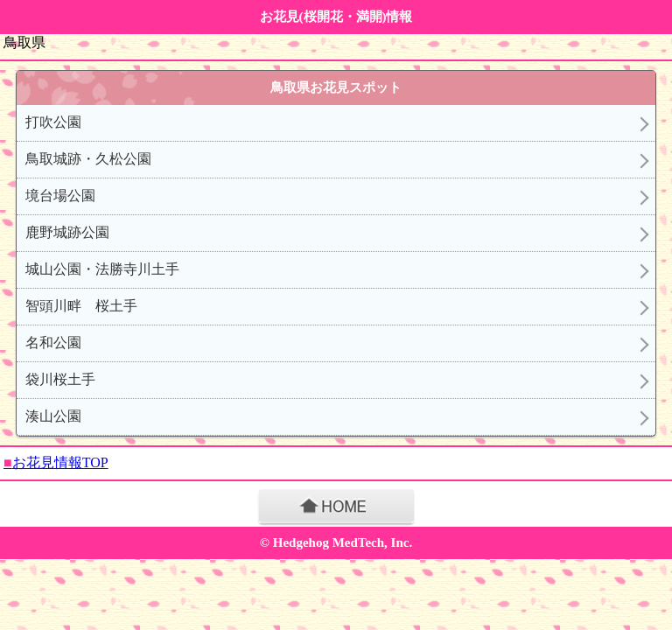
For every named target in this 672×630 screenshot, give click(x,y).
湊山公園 (53, 416)
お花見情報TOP (56, 462)
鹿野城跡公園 (67, 232)
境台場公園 (60, 196)
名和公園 (53, 343)
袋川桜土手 (60, 379)
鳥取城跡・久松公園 (88, 159)
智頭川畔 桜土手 (81, 306)
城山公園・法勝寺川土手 (102, 269)
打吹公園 (53, 122)
